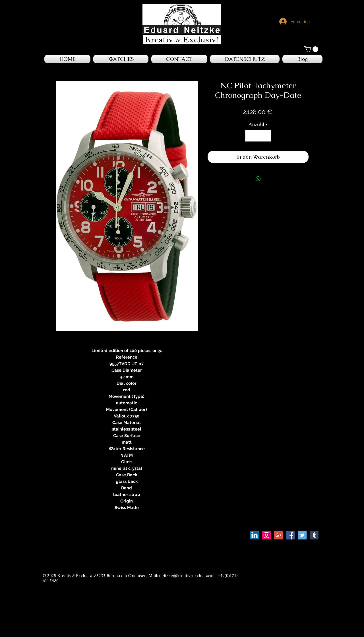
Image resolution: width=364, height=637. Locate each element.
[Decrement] (250, 136)
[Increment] (266, 136)
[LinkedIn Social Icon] (255, 535)
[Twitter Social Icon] (302, 535)
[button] (311, 49)
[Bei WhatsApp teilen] (258, 179)
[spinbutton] (258, 136)
